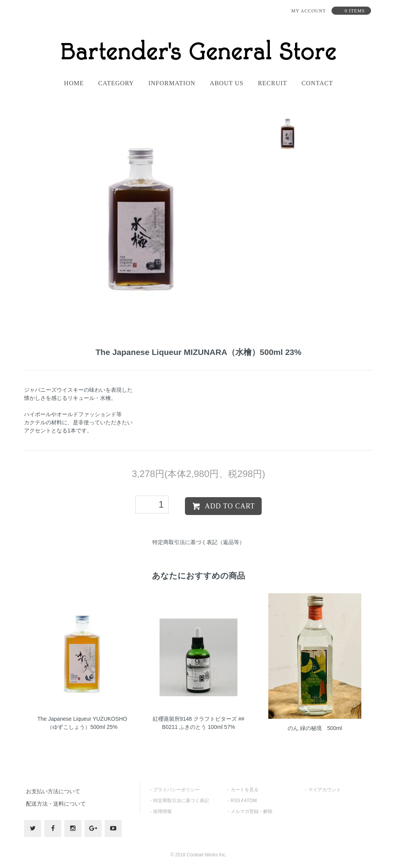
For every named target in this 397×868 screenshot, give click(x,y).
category (116, 83)
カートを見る (245, 790)
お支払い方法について (53, 791)
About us (227, 83)
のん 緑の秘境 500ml (315, 728)
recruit (272, 83)
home (74, 83)
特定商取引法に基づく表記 (181, 801)
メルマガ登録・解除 (252, 811)
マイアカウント (325, 790)
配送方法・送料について (56, 804)
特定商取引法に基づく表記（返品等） (198, 542)
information (172, 83)
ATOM (250, 801)
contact (317, 83)
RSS (236, 801)
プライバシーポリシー (176, 790)
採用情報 (162, 811)
